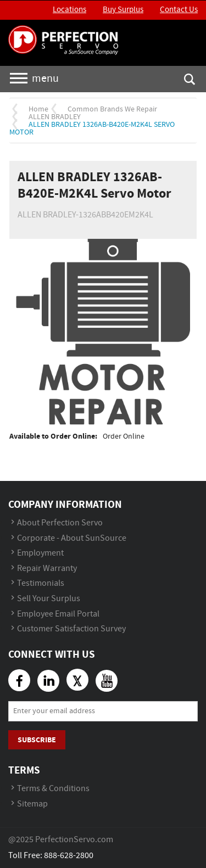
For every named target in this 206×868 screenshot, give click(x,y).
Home (38, 109)
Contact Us (179, 10)
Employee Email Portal (58, 614)
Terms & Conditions (53, 789)
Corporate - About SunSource (72, 538)
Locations (69, 10)
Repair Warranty (47, 569)
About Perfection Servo (60, 523)
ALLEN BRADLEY (55, 117)
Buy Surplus (123, 10)
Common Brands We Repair (112, 109)
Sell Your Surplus (49, 599)
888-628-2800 (69, 856)
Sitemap (32, 804)
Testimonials (41, 583)
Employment (40, 553)
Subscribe (37, 740)
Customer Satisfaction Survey (71, 629)
